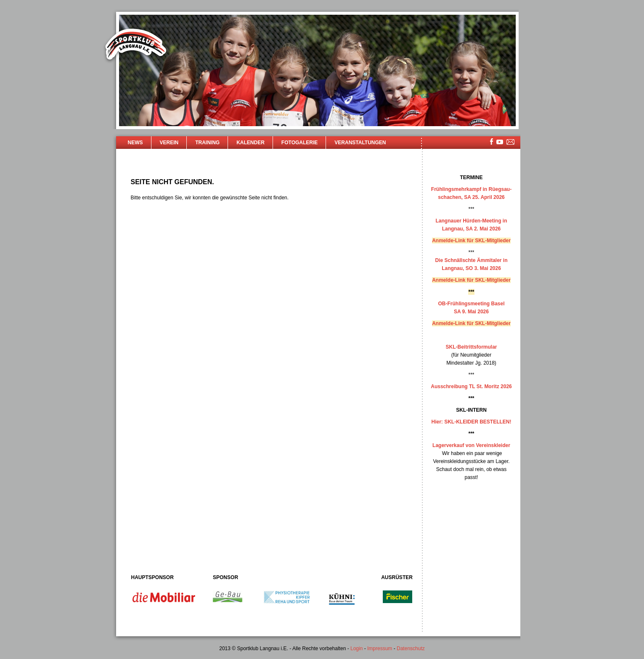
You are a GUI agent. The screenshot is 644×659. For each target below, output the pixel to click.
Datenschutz (411, 648)
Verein (169, 143)
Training (207, 143)
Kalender (250, 143)
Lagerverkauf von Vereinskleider (471, 445)
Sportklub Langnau (136, 45)
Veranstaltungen (360, 143)
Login (356, 648)
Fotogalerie (299, 143)
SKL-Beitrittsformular (471, 347)
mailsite (511, 142)
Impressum (380, 648)
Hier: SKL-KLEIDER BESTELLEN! (471, 422)
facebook (492, 142)
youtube (500, 142)
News (135, 143)
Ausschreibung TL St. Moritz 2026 (471, 386)
